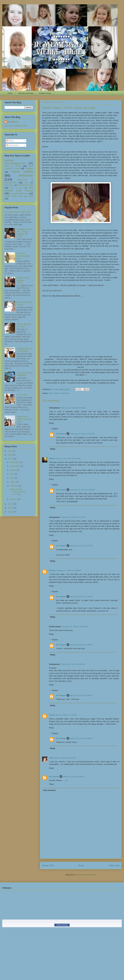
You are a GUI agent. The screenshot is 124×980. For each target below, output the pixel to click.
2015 (10, 455)
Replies (55, 429)
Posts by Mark (17, 188)
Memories (65, 393)
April (12, 478)
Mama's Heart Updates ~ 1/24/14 (23, 280)
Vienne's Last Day (26, 93)
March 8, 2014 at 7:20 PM (66, 715)
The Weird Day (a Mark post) (18, 212)
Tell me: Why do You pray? (24, 325)
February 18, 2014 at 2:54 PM (82, 434)
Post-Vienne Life (25, 185)
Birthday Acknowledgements (15, 162)
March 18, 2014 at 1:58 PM (81, 597)
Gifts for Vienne (13, 166)
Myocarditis (9, 185)
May (12, 474)
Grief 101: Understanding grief (23, 256)
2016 (10, 451)
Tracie (52, 715)
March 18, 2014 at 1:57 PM (81, 546)
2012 (10, 508)
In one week (22, 395)
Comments (12, 145)
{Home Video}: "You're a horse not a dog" (18, 492)
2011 (10, 512)
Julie (51, 758)
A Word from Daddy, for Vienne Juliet (25, 419)
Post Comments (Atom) (86, 875)
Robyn (52, 459)
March (13, 482)
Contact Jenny (45, 93)
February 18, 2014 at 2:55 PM (82, 490)
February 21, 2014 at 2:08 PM (69, 570)
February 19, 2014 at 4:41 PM (73, 517)
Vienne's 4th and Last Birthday (24, 350)
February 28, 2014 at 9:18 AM (73, 664)
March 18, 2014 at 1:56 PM (81, 695)
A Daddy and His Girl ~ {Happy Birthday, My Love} (24, 233)
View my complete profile (16, 126)
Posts (10, 141)
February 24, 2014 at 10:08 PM (75, 627)
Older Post (114, 865)
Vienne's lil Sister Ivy (19, 194)
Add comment (49, 790)
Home (10, 93)
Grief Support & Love (19, 167)
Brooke (52, 570)
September (15, 466)
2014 (10, 459)
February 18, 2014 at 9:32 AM (68, 459)
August (13, 470)
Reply (51, 423)
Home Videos (54, 393)
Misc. (27, 183)
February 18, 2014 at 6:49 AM (73, 408)
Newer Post (48, 865)
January (14, 499)
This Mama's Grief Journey (19, 189)
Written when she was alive (19, 196)
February (14, 486)
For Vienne (61, 434)
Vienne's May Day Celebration (25, 374)
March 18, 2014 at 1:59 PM (81, 645)
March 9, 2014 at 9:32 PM (74, 777)
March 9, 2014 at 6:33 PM (65, 758)
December (15, 462)
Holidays (29, 168)
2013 (10, 504)
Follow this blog (62, 925)
